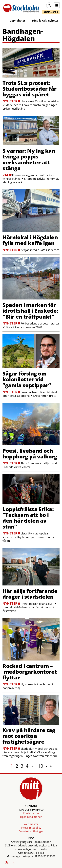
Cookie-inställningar (31, 831)
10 (41, 766)
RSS (10, 863)
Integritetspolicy (31, 828)
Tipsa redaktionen (31, 817)
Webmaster (31, 824)
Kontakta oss (31, 813)
